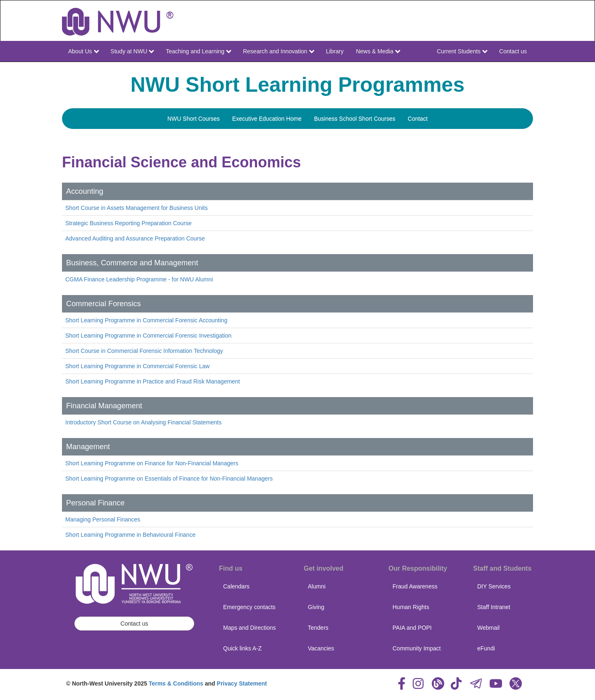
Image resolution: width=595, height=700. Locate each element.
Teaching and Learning (199, 51)
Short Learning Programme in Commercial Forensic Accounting (146, 320)
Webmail (488, 628)
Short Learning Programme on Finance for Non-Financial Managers (152, 463)
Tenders (318, 628)
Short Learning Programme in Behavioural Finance (130, 535)
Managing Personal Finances (103, 519)
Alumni (317, 586)
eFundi (486, 648)
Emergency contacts (249, 607)
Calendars (236, 586)
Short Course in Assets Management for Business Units (137, 208)
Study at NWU (133, 51)
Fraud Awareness (415, 586)
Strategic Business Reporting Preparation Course (129, 223)
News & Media (378, 51)
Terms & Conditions (176, 683)
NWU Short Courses (194, 119)
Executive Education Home (267, 119)
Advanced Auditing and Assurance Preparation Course (135, 238)
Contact (418, 119)
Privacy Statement (242, 683)
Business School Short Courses (355, 119)
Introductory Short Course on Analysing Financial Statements (143, 422)
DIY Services (494, 586)
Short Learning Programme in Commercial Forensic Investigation (148, 336)
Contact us (513, 51)
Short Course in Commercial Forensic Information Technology (144, 351)
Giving (316, 607)
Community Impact (417, 648)
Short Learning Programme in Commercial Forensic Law (137, 366)
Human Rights (411, 607)
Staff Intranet (494, 607)
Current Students (462, 51)
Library (335, 51)
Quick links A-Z (242, 648)
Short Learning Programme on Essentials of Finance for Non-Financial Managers (169, 479)
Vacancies (321, 648)
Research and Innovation (279, 51)
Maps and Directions (250, 628)
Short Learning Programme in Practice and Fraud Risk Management (153, 381)
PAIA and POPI (412, 628)
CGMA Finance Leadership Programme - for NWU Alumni (139, 279)
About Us (83, 51)
